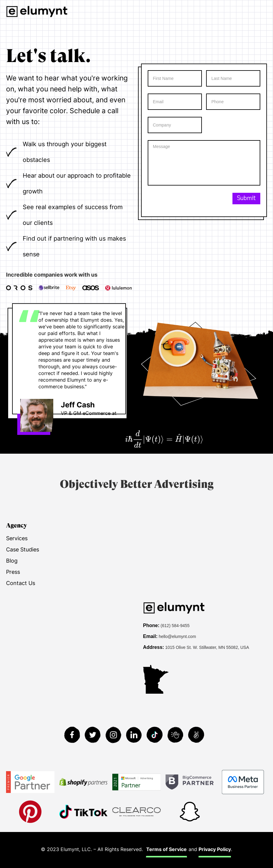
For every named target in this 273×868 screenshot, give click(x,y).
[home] (37, 12)
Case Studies (23, 549)
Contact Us (21, 583)
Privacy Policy (215, 849)
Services (17, 538)
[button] (268, 12)
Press (13, 572)
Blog (12, 561)
